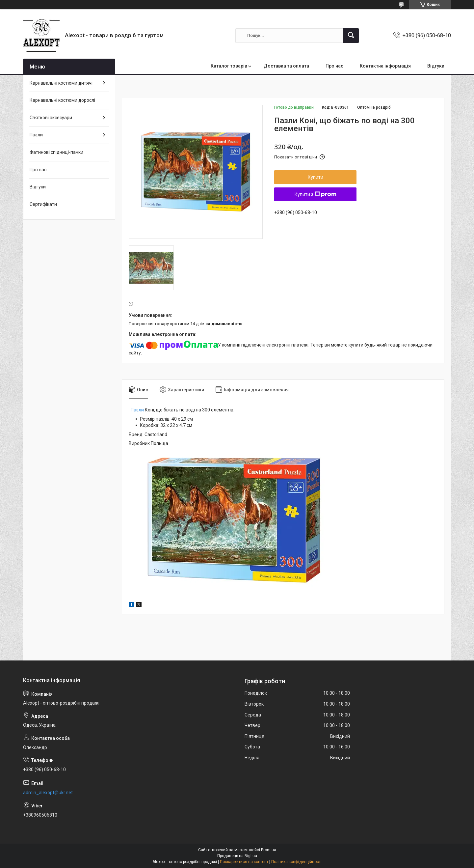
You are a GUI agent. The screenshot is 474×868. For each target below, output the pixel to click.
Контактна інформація (385, 66)
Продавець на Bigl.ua (237, 856)
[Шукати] (351, 36)
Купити (316, 177)
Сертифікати (43, 204)
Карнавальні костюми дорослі (62, 100)
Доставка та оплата (286, 66)
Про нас (334, 66)
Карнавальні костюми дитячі (61, 83)
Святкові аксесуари (51, 118)
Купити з (316, 194)
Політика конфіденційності (296, 862)
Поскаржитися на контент (244, 862)
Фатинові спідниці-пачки (56, 152)
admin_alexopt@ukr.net (48, 793)
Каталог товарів (229, 66)
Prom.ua (269, 850)
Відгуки (436, 66)
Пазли (137, 410)
